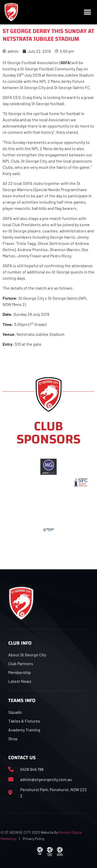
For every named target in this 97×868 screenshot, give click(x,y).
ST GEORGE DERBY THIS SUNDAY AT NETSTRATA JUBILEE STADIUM (48, 35)
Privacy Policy (33, 839)
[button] (87, 12)
